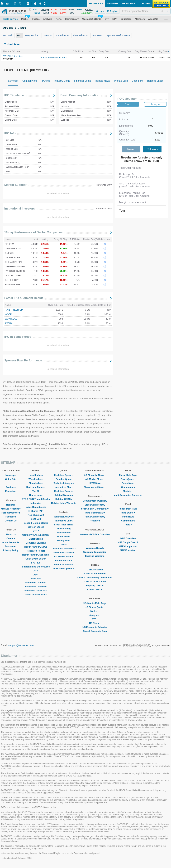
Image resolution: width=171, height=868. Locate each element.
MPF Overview (128, 538)
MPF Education (128, 550)
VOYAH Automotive (13, 56)
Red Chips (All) (36, 515)
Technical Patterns (64, 564)
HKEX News (95, 483)
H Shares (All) (36, 511)
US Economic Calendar (95, 627)
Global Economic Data (95, 631)
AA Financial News (95, 475)
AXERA (9, 323)
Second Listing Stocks (36, 523)
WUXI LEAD (11, 319)
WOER (8, 314)
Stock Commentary (95, 505)
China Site (11, 479)
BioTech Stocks (36, 527)
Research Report (36, 551)
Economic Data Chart (36, 591)
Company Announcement (36, 535)
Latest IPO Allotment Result (24, 298)
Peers (64, 545)
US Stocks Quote (95, 607)
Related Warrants (64, 495)
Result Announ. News (36, 547)
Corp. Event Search (36, 559)
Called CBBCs (95, 590)
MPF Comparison (128, 546)
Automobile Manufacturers (54, 58)
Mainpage (11, 475)
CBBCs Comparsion (95, 574)
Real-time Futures (36, 487)
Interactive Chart (64, 487)
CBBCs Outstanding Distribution (95, 578)
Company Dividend (36, 543)
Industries (36, 503)
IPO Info (10, 133)
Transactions (64, 533)
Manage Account (11, 509)
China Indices (36, 483)
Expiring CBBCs (95, 586)
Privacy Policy (11, 550)
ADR (36, 575)
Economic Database (36, 587)
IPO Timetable (14, 95)
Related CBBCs (64, 499)
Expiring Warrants (95, 556)
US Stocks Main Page (95, 603)
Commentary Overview (95, 501)
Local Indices (36, 475)
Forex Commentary (95, 517)
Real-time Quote (64, 475)
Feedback (11, 517)
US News (95, 623)
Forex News (128, 483)
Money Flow (64, 541)
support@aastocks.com (21, 645)
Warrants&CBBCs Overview (95, 534)
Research (95, 521)
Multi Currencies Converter (128, 495)
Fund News (128, 517)
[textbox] (145, 11)
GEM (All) (36, 519)
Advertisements (11, 542)
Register (11, 505)
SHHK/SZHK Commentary (95, 509)
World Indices (36, 479)
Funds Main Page (128, 509)
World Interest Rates (36, 595)
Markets (128, 491)
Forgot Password (11, 513)
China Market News (95, 487)
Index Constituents (36, 507)
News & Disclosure (64, 553)
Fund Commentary (95, 513)
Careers (11, 538)
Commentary (128, 487)
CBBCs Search (95, 570)
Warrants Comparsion (95, 552)
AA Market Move (64, 556)
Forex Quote (128, 479)
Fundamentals (64, 560)
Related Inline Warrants (64, 503)
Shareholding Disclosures (36, 567)
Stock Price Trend (64, 525)
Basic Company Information (80, 95)
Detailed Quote (64, 479)
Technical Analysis (64, 483)
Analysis (95, 615)
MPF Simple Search (128, 542)
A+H (36, 571)
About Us (11, 534)
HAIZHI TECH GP (14, 310)
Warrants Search (95, 548)
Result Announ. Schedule (36, 555)
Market (95, 611)
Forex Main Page (128, 475)
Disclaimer (11, 546)
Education (11, 491)
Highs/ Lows (36, 495)
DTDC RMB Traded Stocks (36, 499)
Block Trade (64, 537)
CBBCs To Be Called (95, 582)
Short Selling (36, 539)
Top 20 (36, 491)
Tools (128, 525)
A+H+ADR (36, 579)
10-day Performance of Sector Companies (33, 232)
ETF (36, 531)
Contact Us (11, 521)
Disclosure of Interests (64, 549)
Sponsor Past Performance (23, 360)
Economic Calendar (36, 583)
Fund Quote (128, 513)
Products (11, 487)
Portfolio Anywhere (64, 568)
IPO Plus (36, 563)
